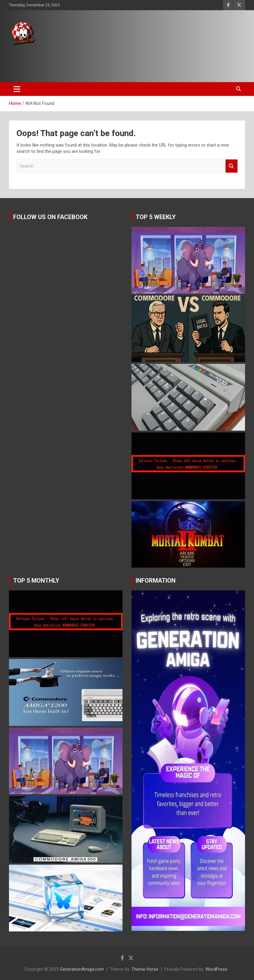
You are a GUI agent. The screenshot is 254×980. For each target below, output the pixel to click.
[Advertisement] (114, 62)
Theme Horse (145, 969)
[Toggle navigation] (17, 89)
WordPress (216, 969)
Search (232, 166)
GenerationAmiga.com (82, 969)
